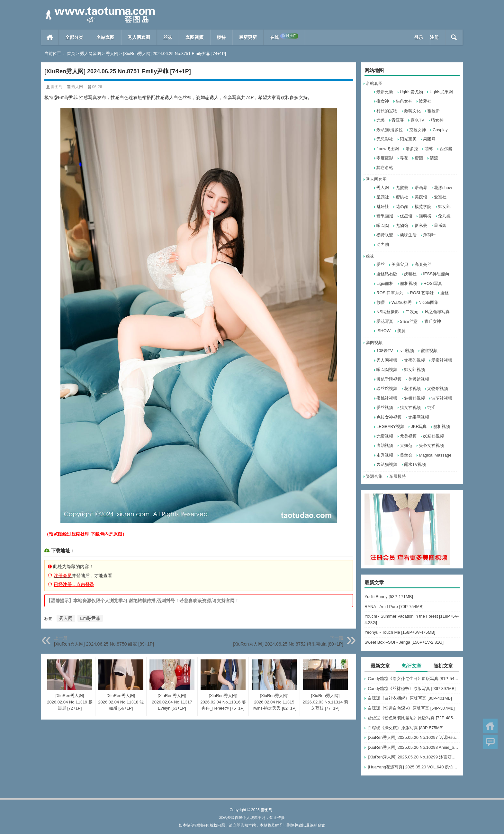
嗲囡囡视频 (387, 370)
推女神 (383, 101)
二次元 (412, 312)
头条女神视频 (431, 445)
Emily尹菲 (90, 618)
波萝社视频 (442, 398)
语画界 (421, 188)
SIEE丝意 (409, 321)
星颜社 (383, 197)
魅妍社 (383, 207)
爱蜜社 (440, 197)
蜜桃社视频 (387, 398)
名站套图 (105, 37)
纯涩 (431, 408)
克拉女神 (418, 130)
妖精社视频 (433, 436)
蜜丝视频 (429, 351)
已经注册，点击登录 (74, 585)
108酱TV (385, 351)
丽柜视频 (409, 283)
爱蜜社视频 (442, 360)
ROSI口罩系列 (390, 293)
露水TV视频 (415, 464)
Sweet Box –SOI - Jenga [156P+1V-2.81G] (404, 642)
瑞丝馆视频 (387, 389)
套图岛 (57, 87)
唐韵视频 (385, 445)
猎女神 (437, 120)
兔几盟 (444, 216)
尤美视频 (408, 436)
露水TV (417, 120)
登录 (419, 37)
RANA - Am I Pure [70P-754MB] (394, 607)
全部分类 (74, 37)
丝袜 (168, 37)
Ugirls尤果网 (441, 92)
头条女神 (404, 101)
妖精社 (410, 274)
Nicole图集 (428, 302)
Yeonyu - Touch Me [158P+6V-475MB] (400, 632)
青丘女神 (433, 321)
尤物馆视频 (438, 389)
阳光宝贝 (408, 139)
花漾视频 (412, 389)
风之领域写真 (437, 312)
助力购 (383, 245)
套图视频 (194, 37)
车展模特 (398, 476)
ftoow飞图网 (388, 149)
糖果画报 (385, 216)
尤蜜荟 (402, 188)
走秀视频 (385, 455)
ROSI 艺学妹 (422, 293)
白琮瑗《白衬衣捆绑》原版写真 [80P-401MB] (410, 698)
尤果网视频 (419, 417)
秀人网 (112, 54)
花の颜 (402, 207)
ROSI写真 (433, 283)
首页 (50, 37)
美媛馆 (421, 197)
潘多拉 (412, 149)
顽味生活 (408, 235)
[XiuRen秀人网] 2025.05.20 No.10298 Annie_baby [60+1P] (414, 747)
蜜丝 (445, 293)
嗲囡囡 (383, 226)
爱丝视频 (385, 408)
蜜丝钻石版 (387, 274)
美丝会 (406, 455)
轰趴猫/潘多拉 (390, 130)
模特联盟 (385, 235)
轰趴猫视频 (387, 464)
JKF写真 (419, 426)
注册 (434, 37)
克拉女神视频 (389, 417)
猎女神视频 (410, 408)
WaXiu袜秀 (402, 302)
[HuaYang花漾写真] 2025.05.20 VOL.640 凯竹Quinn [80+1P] (414, 767)
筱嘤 (381, 302)
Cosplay (440, 130)
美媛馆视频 (419, 379)
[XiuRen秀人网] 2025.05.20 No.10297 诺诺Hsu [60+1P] (414, 737)
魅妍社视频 (414, 398)
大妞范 (406, 445)
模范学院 (423, 207)
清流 (434, 158)
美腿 (401, 331)
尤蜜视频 (385, 436)
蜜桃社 (402, 197)
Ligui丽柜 (385, 283)
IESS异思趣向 (436, 274)
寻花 (404, 158)
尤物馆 (402, 226)
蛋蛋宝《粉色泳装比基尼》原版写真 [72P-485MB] (414, 718)
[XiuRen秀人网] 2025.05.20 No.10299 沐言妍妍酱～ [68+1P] (414, 757)
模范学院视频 (389, 379)
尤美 (381, 120)
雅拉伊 (433, 111)
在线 (284, 37)
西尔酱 (446, 149)
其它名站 (385, 168)
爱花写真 (385, 321)
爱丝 (381, 264)
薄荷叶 (429, 235)
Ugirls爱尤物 (411, 92)
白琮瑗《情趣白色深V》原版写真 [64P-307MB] (411, 708)
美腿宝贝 (400, 264)
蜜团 (419, 158)
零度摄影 (385, 158)
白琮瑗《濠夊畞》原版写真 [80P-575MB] (406, 728)
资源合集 (374, 476)
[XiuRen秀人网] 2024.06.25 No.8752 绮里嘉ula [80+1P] (288, 644)
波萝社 (425, 101)
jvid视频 (407, 351)
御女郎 (444, 207)
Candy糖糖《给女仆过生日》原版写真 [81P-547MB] (414, 679)
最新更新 (248, 37)
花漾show (443, 188)
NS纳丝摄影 (388, 312)
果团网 (429, 139)
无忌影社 (385, 139)
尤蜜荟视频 (414, 360)
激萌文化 (412, 111)
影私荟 (421, 226)
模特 (221, 37)
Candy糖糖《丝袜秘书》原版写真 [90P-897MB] (412, 689)
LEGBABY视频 (390, 426)
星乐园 (440, 226)
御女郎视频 (414, 370)
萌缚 (429, 149)
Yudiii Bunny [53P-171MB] (389, 597)
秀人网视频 (387, 360)
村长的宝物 (387, 111)
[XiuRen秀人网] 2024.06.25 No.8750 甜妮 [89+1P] (104, 644)
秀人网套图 (139, 37)
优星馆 (406, 216)
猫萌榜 (425, 216)
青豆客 (398, 120)
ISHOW (383, 331)
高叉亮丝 (423, 264)
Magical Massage (435, 455)
